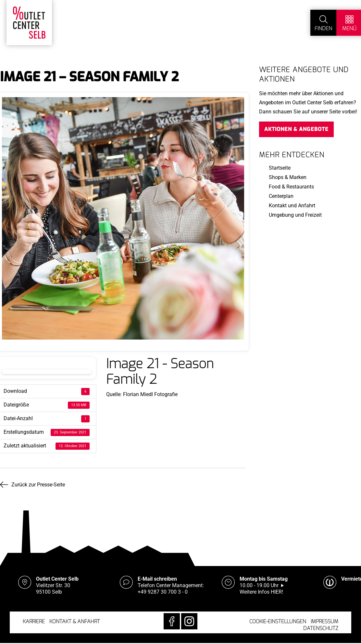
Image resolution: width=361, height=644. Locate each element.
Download (47, 372)
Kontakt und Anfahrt (292, 206)
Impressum (324, 621)
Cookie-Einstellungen (278, 621)
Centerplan (281, 196)
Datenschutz (321, 628)
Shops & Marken (288, 177)
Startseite (280, 168)
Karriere (34, 621)
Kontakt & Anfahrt (75, 621)
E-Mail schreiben (157, 579)
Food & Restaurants (291, 187)
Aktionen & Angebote (296, 129)
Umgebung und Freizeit (295, 215)
